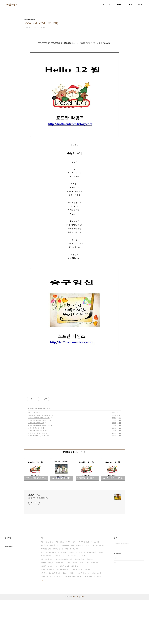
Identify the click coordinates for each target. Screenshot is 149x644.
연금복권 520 (78, 614)
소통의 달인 (76, 600)
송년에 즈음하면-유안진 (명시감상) (39, 470)
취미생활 (31, 453)
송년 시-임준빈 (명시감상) (36, 472)
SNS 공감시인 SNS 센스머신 (70, 610)
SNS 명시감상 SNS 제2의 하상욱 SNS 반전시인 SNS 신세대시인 (63, 596)
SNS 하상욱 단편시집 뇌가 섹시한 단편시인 (56, 614)
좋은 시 (37, 453)
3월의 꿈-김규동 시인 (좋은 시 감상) (39, 459)
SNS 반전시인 (97, 607)
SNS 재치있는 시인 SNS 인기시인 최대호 (55, 600)
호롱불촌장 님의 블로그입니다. (38, 542)
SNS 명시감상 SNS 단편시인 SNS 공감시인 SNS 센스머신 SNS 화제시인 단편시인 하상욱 (71, 617)
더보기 (43, 625)
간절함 (88, 614)
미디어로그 (119, 5)
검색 (142, 588)
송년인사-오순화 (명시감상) (37, 477)
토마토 (89, 589)
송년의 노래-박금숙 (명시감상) (38, 475)
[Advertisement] (74, 64)
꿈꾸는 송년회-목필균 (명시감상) (38, 464)
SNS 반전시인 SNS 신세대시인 (52, 621)
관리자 (82, 641)
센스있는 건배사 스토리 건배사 (67, 586)
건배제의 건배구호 (48, 607)
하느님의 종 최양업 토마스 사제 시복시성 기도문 (57, 603)
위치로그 (130, 5)
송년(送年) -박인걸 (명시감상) (37, 480)
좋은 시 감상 (85, 607)
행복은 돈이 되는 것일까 (50, 610)
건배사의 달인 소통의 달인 (97, 596)
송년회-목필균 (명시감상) (36, 467)
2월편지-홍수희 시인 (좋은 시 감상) (39, 462)
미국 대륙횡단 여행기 (73, 593)
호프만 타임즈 (11, 5)
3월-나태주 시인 (33, 457)
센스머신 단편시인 (48, 586)
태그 (110, 5)
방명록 (140, 5)
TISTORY (75, 641)
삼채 (85, 600)
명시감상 (91, 603)
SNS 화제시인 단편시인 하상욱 (67, 607)
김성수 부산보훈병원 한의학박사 (73, 589)
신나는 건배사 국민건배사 (92, 621)
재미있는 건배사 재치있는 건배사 (52, 593)
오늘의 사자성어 (99, 589)
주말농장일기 (80, 603)
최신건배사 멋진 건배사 (73, 621)
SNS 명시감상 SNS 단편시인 (90, 586)
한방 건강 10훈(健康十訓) (50, 589)
